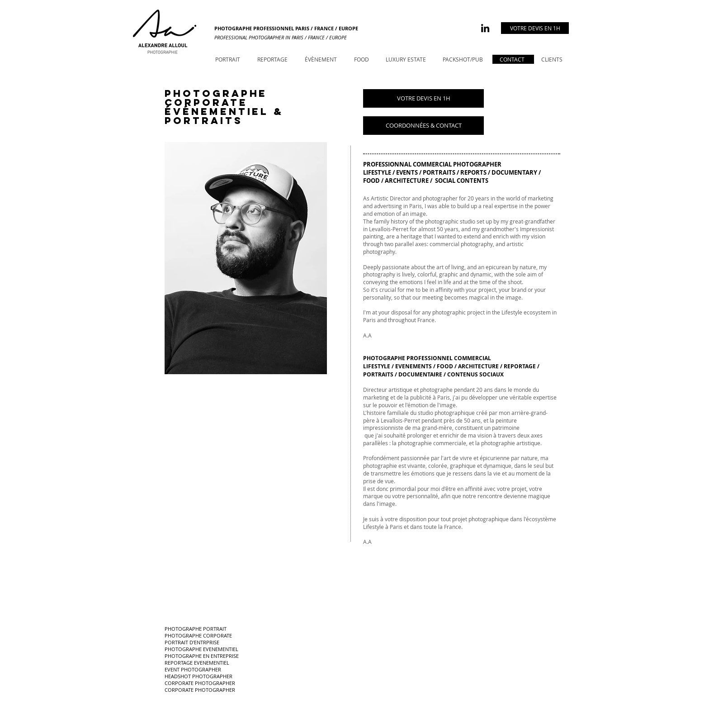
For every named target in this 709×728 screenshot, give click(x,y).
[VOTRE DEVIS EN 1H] (535, 28)
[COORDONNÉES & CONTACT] (423, 126)
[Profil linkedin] (485, 28)
